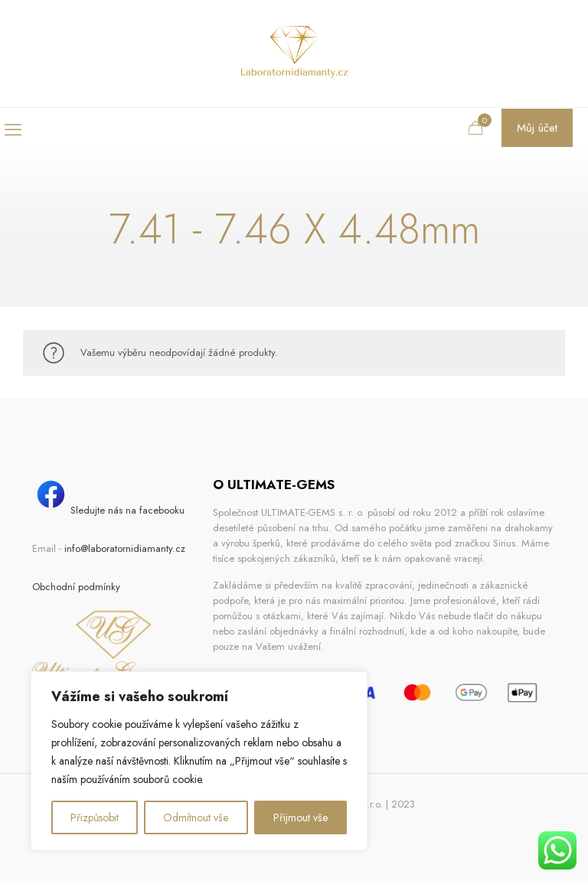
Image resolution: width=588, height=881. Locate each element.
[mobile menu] (13, 129)
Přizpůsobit (95, 817)
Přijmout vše (301, 817)
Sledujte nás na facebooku (108, 510)
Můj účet (537, 128)
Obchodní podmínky (76, 587)
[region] (199, 761)
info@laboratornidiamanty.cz (125, 548)
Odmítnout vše (196, 817)
